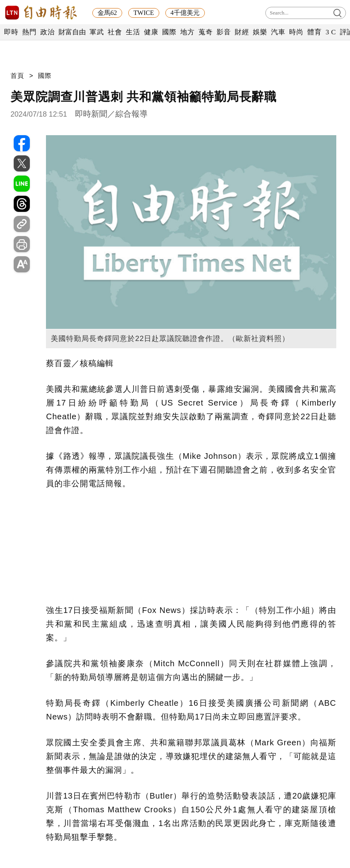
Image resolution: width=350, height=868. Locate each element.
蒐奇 (205, 32)
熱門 (29, 32)
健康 (151, 32)
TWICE (144, 13)
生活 (133, 32)
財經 (242, 32)
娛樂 (260, 32)
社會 (115, 32)
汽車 (278, 32)
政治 (47, 32)
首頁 (17, 76)
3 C (331, 32)
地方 (187, 32)
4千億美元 (185, 13)
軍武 (97, 32)
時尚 (296, 32)
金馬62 (107, 13)
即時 (11, 32)
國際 (169, 32)
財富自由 (72, 32)
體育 (314, 32)
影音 (224, 32)
